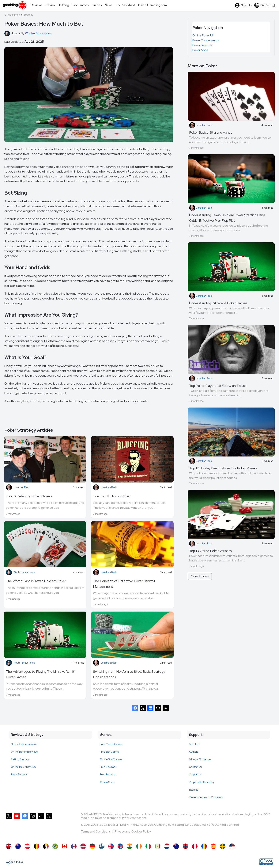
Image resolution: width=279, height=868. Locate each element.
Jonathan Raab (21, 487)
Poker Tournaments (206, 40)
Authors (194, 752)
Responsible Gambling (201, 782)
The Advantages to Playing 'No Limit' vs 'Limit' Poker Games (40, 674)
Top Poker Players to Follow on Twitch (218, 386)
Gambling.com (12, 15)
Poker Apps (200, 50)
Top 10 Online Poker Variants (210, 551)
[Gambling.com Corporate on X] (49, 826)
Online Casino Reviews (24, 744)
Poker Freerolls (202, 45)
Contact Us (195, 767)
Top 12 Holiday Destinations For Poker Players (223, 468)
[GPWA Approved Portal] (266, 862)
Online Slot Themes (111, 759)
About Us (194, 744)
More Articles (200, 576)
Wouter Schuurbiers (24, 572)
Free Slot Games (109, 752)
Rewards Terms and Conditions (206, 797)
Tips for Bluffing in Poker (112, 496)
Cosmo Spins (107, 782)
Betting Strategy (20, 759)
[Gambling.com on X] (9, 826)
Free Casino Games (111, 744)
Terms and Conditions (96, 831)
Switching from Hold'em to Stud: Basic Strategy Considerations (129, 674)
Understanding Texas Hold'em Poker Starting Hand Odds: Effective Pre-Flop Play (227, 218)
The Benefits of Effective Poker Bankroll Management (124, 584)
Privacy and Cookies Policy (133, 831)
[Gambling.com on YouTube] (17, 826)
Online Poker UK (203, 35)
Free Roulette (108, 775)
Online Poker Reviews (23, 767)
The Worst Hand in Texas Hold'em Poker (36, 581)
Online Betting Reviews (24, 752)
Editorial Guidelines (200, 759)
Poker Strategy (19, 775)
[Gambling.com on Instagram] (33, 826)
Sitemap (194, 790)
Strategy (28, 15)
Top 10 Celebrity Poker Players (29, 496)
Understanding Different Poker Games (218, 303)
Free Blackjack (108, 767)
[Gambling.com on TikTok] (41, 826)
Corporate (195, 775)
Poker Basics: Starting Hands (211, 132)
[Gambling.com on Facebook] (25, 826)
